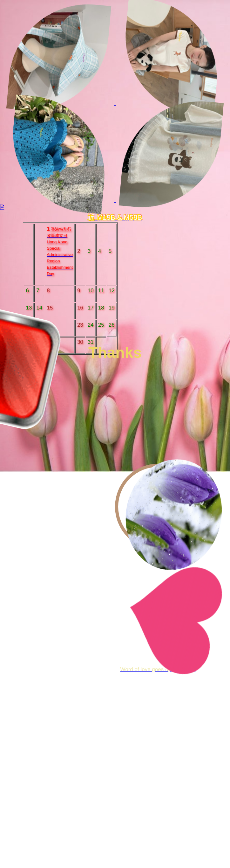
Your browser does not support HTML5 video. (115, 412)
